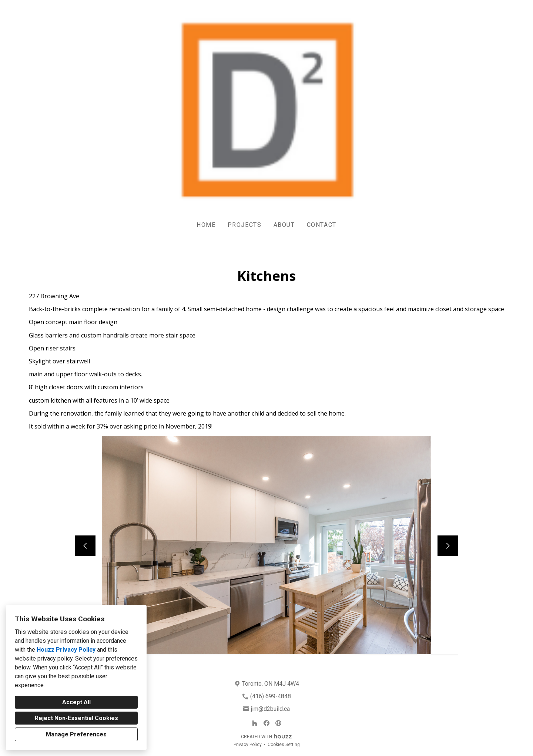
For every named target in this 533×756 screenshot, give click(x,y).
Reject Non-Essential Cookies (76, 718)
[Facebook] (266, 723)
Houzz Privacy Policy (66, 650)
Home (206, 225)
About (284, 225)
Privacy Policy (248, 745)
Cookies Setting (284, 745)
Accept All (76, 702)
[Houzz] (255, 723)
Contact (322, 225)
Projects (245, 225)
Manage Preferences (76, 734)
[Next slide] (448, 546)
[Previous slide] (85, 546)
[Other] (278, 723)
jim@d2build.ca (270, 709)
